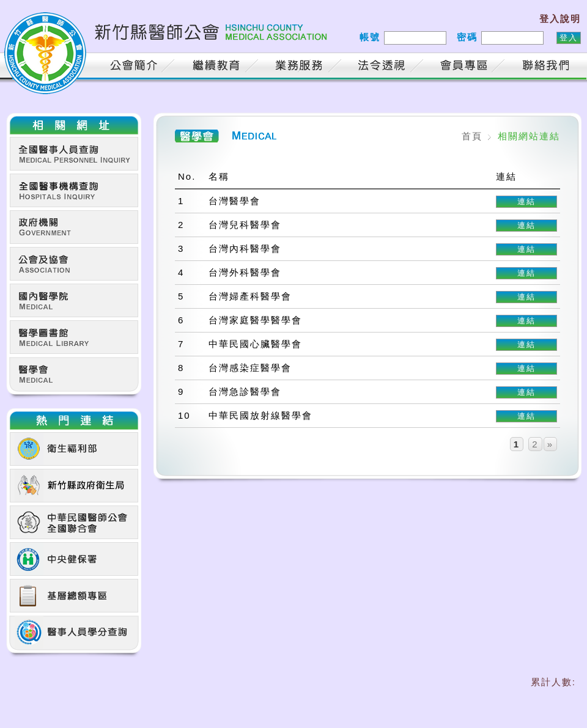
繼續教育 (218, 67)
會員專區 (466, 67)
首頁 (78, 67)
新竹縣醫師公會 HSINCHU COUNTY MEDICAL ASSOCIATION (168, 40)
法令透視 (383, 67)
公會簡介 (136, 67)
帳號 (370, 37)
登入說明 (560, 19)
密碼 (467, 37)
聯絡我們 (548, 67)
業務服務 (301, 67)
